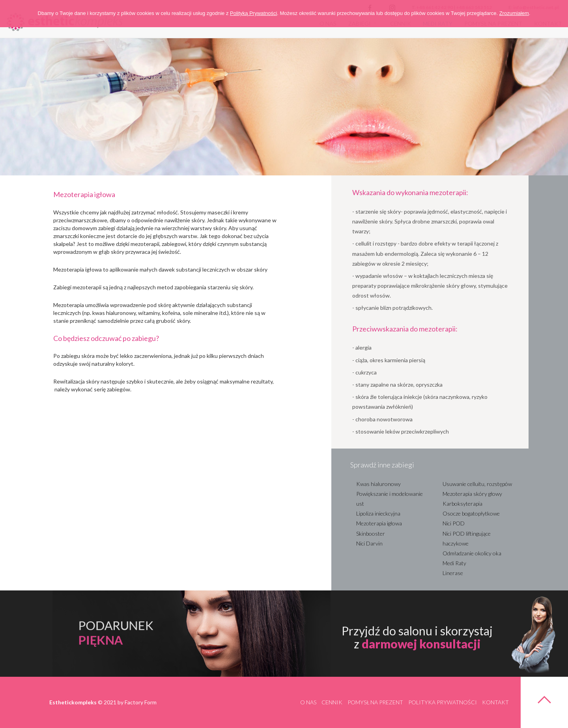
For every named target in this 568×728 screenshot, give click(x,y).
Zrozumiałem (514, 13)
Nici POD (454, 523)
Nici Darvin (369, 543)
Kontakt (495, 702)
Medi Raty (454, 563)
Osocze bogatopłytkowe (471, 513)
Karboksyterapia (462, 504)
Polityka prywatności (443, 702)
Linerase (453, 573)
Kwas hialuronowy (378, 484)
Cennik (332, 702)
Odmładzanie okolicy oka (472, 553)
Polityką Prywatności (253, 13)
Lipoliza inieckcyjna (378, 513)
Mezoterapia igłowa (379, 523)
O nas (308, 702)
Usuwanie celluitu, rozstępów (477, 484)
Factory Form (141, 702)
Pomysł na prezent (375, 702)
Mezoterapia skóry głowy (472, 494)
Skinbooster (371, 533)
